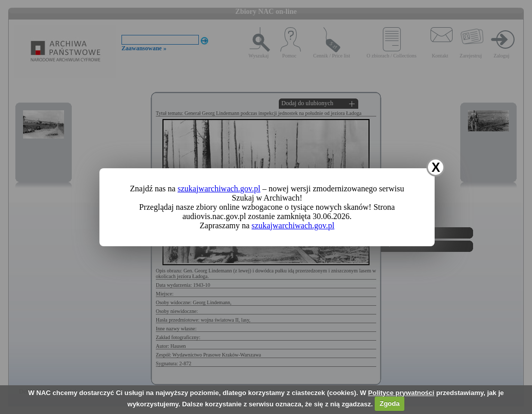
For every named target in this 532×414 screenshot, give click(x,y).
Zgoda (390, 403)
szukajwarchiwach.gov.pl (219, 189)
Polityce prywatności (401, 393)
